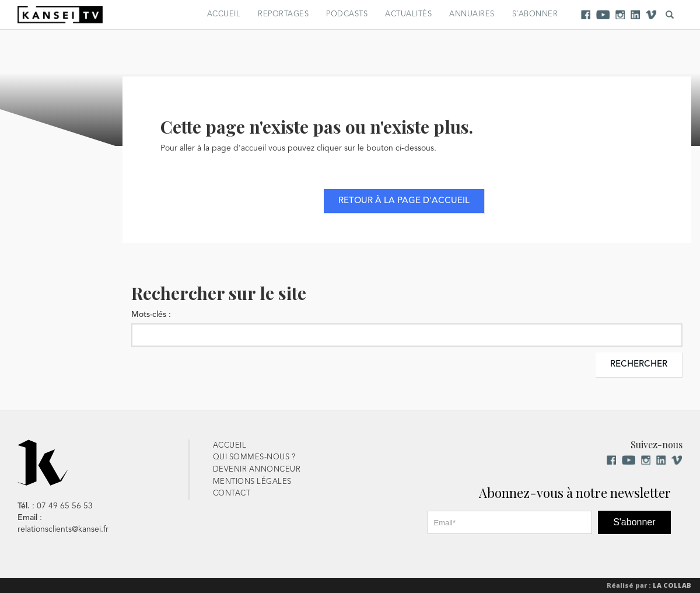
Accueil (224, 14)
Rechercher (639, 364)
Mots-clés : (151, 315)
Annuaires (472, 14)
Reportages (283, 14)
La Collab (672, 585)
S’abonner (535, 14)
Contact (232, 493)
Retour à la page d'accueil (404, 201)
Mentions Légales (252, 482)
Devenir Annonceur (257, 470)
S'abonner (634, 522)
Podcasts (347, 14)
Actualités (408, 14)
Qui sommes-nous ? (254, 457)
